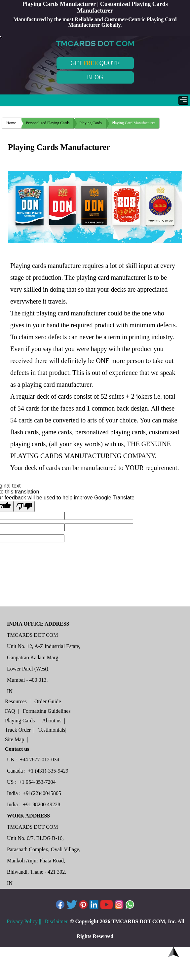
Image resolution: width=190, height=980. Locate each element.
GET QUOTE (95, 63)
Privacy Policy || (24, 921)
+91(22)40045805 (42, 793)
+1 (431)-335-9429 (48, 771)
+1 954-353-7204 (37, 782)
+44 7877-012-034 (40, 760)
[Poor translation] (24, 506)
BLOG (95, 77)
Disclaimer (57, 921)
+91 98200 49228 (41, 804)
